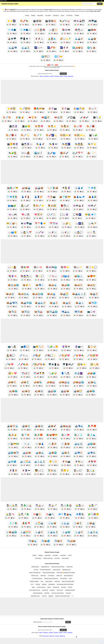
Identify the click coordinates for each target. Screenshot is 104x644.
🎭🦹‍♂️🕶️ (53, 144)
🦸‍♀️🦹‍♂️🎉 (13, 470)
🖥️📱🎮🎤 (68, 364)
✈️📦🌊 (33, 541)
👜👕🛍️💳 (65, 197)
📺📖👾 (91, 312)
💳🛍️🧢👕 (91, 215)
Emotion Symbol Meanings (49, 573)
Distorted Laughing (34, 581)
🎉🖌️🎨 (7, 117)
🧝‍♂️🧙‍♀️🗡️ (93, 505)
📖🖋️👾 (40, 232)
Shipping (33, 15)
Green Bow (68, 593)
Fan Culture (48, 15)
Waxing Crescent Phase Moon (51, 579)
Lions (42, 581)
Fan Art (62, 15)
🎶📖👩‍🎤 (26, 153)
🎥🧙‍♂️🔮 (13, 126)
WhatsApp (71, 76)
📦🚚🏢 (10, 294)
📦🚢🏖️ (94, 294)
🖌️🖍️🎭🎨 (23, 364)
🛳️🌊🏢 (78, 444)
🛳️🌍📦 (91, 444)
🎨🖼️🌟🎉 (66, 135)
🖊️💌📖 (24, 356)
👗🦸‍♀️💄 (26, 197)
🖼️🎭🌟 (82, 364)
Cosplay (27, 15)
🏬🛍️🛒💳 (13, 188)
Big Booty (51, 596)
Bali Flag (38, 584)
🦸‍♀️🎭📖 (79, 462)
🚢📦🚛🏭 (66, 426)
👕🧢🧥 (12, 30)
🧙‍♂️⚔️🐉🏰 (66, 505)
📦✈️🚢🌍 (52, 312)
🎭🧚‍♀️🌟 (92, 144)
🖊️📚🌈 (37, 356)
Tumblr (66, 76)
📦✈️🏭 (38, 312)
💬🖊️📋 (51, 215)
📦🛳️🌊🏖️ (40, 303)
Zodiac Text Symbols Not (35, 573)
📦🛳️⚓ (80, 303)
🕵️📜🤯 (92, 347)
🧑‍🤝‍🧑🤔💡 (65, 470)
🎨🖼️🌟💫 (80, 135)
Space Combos (49, 581)
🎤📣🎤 (84, 117)
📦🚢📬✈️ (12, 303)
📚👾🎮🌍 (51, 267)
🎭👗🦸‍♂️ (40, 144)
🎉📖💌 (93, 109)
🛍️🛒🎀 (66, 435)
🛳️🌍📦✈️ (13, 453)
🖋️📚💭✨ (50, 356)
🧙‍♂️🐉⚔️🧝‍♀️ (26, 505)
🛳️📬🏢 (91, 453)
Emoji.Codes (46, 636)
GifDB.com (63, 636)
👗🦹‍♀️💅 (38, 197)
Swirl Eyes (47, 593)
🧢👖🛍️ (80, 514)
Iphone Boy (43, 576)
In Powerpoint (51, 576)
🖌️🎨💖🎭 (78, 356)
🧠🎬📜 (37, 514)
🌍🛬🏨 (91, 48)
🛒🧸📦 (66, 444)
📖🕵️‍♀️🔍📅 (26, 232)
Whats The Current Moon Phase (62, 596)
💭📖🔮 (64, 215)
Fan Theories (69, 15)
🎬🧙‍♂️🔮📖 (27, 144)
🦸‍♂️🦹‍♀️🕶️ (26, 470)
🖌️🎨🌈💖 (64, 356)
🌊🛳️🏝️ (26, 48)
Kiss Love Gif (60, 590)
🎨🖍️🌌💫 (51, 135)
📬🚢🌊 (66, 312)
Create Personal (56, 570)
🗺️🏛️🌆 (78, 373)
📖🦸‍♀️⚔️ (53, 232)
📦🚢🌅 (64, 294)
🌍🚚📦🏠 (78, 48)
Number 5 (52, 590)
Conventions (56, 15)
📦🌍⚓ (78, 276)
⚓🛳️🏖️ (79, 532)
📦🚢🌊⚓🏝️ (79, 294)
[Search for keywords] (89, 4)
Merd (71, 579)
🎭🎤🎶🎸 (65, 21)
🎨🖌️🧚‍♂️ (38, 135)
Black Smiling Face (68, 576)
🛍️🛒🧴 (78, 435)
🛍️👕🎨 (26, 435)
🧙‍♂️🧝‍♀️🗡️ (53, 505)
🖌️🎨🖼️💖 (93, 356)
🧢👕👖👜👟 (65, 514)
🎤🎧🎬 (71, 117)
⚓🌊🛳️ (65, 523)
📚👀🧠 (38, 267)
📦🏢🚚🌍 (13, 285)
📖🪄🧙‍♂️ (91, 232)
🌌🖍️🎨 (51, 48)
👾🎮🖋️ (92, 206)
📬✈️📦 (78, 312)
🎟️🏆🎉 (33, 117)
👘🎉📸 (51, 197)
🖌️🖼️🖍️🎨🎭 (38, 364)
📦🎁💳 (91, 276)
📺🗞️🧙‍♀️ (12, 347)
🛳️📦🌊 (40, 453)
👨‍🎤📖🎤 (25, 206)
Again (33, 587)
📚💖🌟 (65, 267)
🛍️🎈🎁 (92, 426)
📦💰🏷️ (27, 285)
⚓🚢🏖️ (39, 532)
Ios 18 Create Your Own (35, 590)
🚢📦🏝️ (26, 426)
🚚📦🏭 (51, 382)
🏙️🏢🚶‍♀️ (38, 153)
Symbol (57, 636)
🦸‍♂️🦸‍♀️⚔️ (39, 39)
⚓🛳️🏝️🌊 (93, 532)
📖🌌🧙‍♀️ (80, 223)
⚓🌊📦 (52, 523)
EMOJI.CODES (4, 1)
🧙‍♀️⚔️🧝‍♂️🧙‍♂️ (12, 505)
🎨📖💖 (78, 126)
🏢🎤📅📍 (78, 153)
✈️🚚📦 (71, 541)
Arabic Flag (57, 581)
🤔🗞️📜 (53, 462)
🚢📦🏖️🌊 (13, 426)
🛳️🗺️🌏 (12, 462)
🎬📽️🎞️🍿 (51, 21)
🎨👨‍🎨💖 (39, 126)
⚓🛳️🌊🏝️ (53, 532)
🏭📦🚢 (26, 188)
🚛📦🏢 (39, 391)
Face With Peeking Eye (45, 570)
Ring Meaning (52, 584)
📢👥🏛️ (66, 276)
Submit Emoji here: (38, 622)
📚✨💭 (40, 276)
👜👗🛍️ (93, 197)
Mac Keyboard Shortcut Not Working (65, 584)
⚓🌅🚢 (39, 523)
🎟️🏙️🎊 (46, 117)
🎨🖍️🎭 (24, 21)
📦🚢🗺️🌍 (26, 303)
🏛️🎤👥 (51, 153)
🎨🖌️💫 (25, 135)
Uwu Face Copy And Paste (58, 593)
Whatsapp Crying (66, 570)
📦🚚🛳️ (51, 294)
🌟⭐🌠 (11, 21)
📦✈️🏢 (26, 312)
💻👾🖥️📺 (26, 223)
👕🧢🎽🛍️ (12, 197)
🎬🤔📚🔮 (13, 144)
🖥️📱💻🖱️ (26, 39)
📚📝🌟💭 (91, 267)
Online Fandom (65, 558)
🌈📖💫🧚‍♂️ (66, 39)
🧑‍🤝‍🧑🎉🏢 (52, 470)
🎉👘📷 (53, 109)
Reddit (61, 76)
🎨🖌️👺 (91, 126)
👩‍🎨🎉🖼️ (52, 206)
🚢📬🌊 (79, 426)
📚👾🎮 (66, 30)
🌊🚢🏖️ (79, 39)
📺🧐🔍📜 (38, 347)
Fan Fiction (57, 558)
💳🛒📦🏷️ (12, 223)
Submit (68, 622)
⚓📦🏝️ (78, 523)
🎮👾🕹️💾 (79, 21)
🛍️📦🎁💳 (52, 435)
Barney (49, 587)
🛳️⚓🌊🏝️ (40, 462)
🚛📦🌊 (92, 382)
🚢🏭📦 (65, 391)
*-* (72, 596)
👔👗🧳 (79, 188)
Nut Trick (70, 587)
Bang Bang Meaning (38, 593)
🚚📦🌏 (91, 373)
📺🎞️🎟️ (92, 30)
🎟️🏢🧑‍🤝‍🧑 (58, 117)
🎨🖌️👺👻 (11, 135)
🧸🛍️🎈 (26, 523)
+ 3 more (77, 15)
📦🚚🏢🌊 (24, 294)
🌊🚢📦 (92, 39)
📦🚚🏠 (91, 285)
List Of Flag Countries (37, 579)
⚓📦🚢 (91, 523)
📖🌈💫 (67, 223)
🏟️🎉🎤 (64, 153)
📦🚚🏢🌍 (38, 294)
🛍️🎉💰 (13, 435)
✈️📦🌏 (46, 541)
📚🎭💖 (25, 267)
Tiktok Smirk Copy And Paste (58, 567)
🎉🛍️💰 (20, 117)
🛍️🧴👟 (91, 435)
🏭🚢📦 (39, 188)
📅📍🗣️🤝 (40, 223)
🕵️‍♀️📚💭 (11, 356)
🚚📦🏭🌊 (64, 382)
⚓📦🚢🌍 (11, 532)
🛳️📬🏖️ (78, 453)
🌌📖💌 (38, 48)
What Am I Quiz (35, 576)
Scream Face (70, 567)
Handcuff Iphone (35, 567)
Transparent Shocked (70, 590)
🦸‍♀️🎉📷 (66, 462)
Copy (14, 25)
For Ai (32, 584)
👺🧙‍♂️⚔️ (65, 206)
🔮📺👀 (79, 347)
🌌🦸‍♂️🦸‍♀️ (64, 48)
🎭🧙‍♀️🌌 (66, 144)
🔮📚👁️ (66, 347)
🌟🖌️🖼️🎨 (25, 109)
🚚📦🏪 (38, 382)
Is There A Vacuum (41, 587)
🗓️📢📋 (26, 373)
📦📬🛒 (40, 285)
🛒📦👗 (40, 444)
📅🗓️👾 (54, 223)
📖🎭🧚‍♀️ (93, 223)
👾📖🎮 (13, 215)
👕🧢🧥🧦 (26, 30)
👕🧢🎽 (92, 188)
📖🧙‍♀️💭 (78, 232)
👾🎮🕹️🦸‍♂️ (78, 206)
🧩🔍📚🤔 (93, 514)
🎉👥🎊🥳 (79, 109)
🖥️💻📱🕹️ (54, 364)
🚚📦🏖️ (12, 382)
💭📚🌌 (77, 215)
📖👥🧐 (13, 232)
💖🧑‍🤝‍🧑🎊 (38, 215)
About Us (52, 636)
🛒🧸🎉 (53, 444)
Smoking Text (56, 587)
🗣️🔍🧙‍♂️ (66, 373)
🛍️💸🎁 (38, 435)
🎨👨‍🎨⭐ (52, 126)
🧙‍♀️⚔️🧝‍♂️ (91, 470)
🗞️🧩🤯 (53, 373)
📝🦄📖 (53, 276)
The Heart (44, 596)
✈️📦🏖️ (58, 541)
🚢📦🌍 (91, 391)
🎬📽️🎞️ (37, 21)
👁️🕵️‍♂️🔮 (66, 188)
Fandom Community (48, 558)
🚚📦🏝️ (25, 382)
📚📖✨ (78, 267)
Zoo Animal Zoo (64, 579)
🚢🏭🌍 (52, 391)
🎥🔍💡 (97, 117)
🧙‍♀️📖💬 (78, 470)
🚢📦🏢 (39, 426)
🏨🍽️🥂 (91, 153)
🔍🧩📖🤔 (53, 347)
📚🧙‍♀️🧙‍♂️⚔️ (26, 276)
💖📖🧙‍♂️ (26, 215)
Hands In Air (59, 576)
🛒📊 (27, 444)
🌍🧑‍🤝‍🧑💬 (46, 57)
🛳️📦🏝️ (66, 453)
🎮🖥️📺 (93, 21)
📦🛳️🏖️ (54, 303)
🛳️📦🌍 (53, 453)
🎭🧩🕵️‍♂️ (13, 153)
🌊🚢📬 (13, 48)
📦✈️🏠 (13, 312)
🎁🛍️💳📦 (39, 109)
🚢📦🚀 (52, 426)
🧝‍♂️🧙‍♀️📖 (80, 505)
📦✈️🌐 (93, 303)
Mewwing (44, 584)
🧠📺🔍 (50, 514)
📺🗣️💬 (25, 347)
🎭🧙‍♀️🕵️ (79, 144)
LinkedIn (52, 76)
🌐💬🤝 (58, 57)
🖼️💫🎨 (95, 364)
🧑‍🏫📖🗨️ (39, 470)
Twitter (41, 76)
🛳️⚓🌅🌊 (26, 462)
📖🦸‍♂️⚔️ (66, 232)
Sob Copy (63, 587)
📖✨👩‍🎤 (12, 267)
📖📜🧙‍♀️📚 (40, 30)
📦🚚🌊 (53, 285)
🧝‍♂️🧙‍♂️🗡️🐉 (24, 514)
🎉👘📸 (66, 109)
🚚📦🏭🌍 (78, 382)
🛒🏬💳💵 (13, 444)
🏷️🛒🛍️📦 (53, 188)
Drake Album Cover (35, 596)
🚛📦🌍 (13, 391)
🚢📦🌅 (78, 391)
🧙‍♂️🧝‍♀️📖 (40, 505)
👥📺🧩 (12, 206)
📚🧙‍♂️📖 (79, 30)
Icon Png (36, 570)
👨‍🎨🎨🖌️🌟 (38, 206)
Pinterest (57, 76)
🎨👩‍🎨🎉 (65, 126)
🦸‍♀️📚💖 (92, 462)
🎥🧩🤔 (26, 126)
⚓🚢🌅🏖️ (26, 532)
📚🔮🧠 (13, 276)
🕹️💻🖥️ (12, 39)
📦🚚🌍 (66, 285)
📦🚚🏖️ (78, 285)
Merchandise (40, 15)
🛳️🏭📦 (27, 453)
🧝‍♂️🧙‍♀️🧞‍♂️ (52, 39)
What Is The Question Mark (68, 581)
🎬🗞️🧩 (93, 135)
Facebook (46, 76)
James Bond (45, 590)
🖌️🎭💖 (9, 364)
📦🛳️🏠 (67, 303)
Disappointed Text (45, 567)
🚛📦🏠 (26, 391)
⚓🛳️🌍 (66, 532)
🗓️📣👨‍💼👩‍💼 (39, 373)
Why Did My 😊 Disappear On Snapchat (66, 573)
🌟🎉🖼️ (11, 109)
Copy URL (63, 74)
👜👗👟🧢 (79, 197)
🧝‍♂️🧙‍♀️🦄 (10, 514)
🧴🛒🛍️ (13, 523)
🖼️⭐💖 (13, 373)
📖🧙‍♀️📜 (53, 30)
